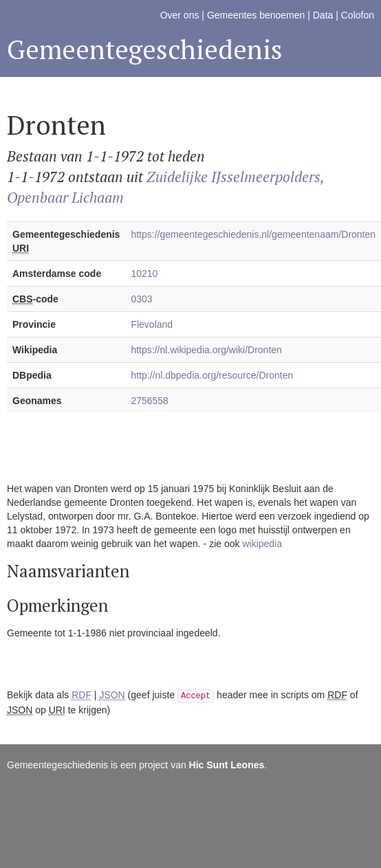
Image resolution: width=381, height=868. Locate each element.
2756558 (150, 401)
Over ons (180, 15)
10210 (144, 274)
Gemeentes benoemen (256, 15)
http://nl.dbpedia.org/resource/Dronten (212, 375)
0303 (141, 299)
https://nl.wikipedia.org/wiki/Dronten (206, 350)
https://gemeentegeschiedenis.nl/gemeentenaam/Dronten (253, 234)
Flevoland (152, 324)
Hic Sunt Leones (227, 765)
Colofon (358, 15)
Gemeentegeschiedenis (145, 49)
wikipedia (262, 544)
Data (323, 15)
